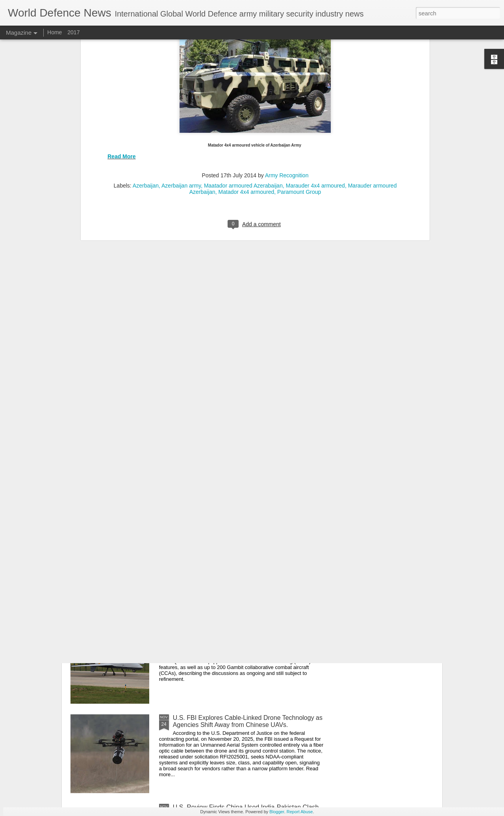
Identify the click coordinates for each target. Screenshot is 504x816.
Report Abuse (300, 812)
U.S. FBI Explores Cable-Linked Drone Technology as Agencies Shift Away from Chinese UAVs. (248, 721)
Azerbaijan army (181, 57)
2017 (73, 32)
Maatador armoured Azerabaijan (243, 57)
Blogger (277, 812)
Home (55, 32)
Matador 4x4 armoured (246, 63)
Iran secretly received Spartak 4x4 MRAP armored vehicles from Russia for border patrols (243, 542)
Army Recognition (287, 46)
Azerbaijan (146, 57)
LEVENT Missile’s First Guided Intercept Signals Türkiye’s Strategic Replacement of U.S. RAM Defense (240, 456)
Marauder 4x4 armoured (315, 57)
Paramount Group (299, 63)
